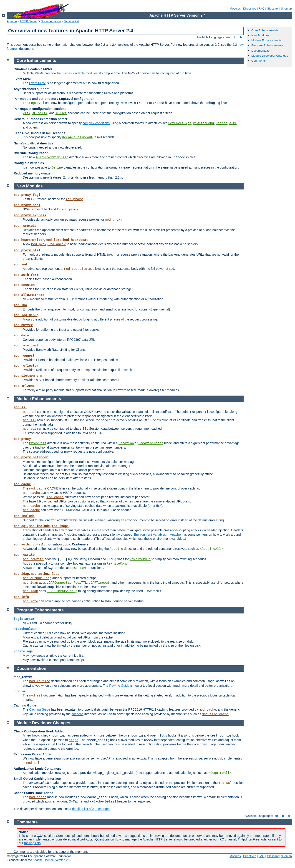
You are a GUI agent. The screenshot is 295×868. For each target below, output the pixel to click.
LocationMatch (151, 443)
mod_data (21, 336)
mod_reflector (26, 366)
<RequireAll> (211, 549)
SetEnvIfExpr (180, 123)
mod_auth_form (26, 275)
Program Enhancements (267, 45)
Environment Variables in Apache (158, 535)
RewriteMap (80, 568)
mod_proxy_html (27, 250)
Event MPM (37, 83)
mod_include (24, 516)
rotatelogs (23, 651)
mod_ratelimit (26, 346)
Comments (258, 61)
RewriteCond (203, 123)
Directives (250, 9)
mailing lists (32, 843)
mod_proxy (74, 199)
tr (241, 37)
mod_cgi (20, 526)
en (228, 37)
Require (116, 549)
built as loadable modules (80, 73)
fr (235, 37)
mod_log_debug (26, 315)
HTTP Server (29, 21)
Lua (43, 309)
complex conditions (96, 123)
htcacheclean (25, 629)
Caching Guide (40, 709)
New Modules (260, 35)
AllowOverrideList (52, 157)
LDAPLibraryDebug (62, 591)
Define (57, 168)
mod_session (24, 285)
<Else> (61, 113)
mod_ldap (21, 574)
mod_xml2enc (24, 386)
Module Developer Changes (270, 56)
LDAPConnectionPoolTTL (67, 583)
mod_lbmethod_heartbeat (67, 240)
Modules (235, 9)
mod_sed (20, 265)
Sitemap (286, 9)
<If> (27, 113)
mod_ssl (20, 407)
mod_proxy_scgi (27, 205)
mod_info (21, 597)
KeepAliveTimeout (78, 137)
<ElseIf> (40, 113)
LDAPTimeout (99, 583)
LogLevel (37, 103)
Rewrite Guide (119, 686)
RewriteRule (140, 559)
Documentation (51, 21)
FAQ (262, 9)
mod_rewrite (24, 555)
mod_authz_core (27, 545)
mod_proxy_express (30, 215)
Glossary (273, 9)
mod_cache (22, 484)
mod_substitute (78, 269)
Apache (12, 21)
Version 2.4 (72, 21)
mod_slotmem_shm (28, 376)
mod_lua (20, 305)
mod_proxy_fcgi (27, 195)
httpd (73, 740)
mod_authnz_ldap (45, 574)
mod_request (24, 356)
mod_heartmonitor (29, 240)
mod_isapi (60, 526)
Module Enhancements (266, 40)
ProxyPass (38, 443)
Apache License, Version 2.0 (51, 860)
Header (221, 123)
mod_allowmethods (29, 295)
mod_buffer (23, 325)
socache (78, 714)
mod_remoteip (25, 226)
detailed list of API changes (91, 809)
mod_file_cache (215, 714)
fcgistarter (24, 619)
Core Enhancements (265, 30)
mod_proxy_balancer (48, 244)
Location (126, 443)
